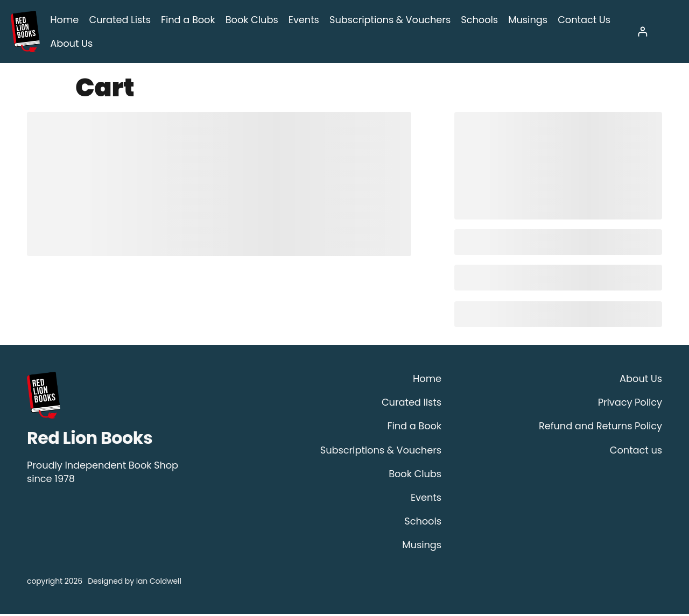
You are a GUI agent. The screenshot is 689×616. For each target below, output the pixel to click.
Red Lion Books (90, 440)
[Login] (642, 33)
